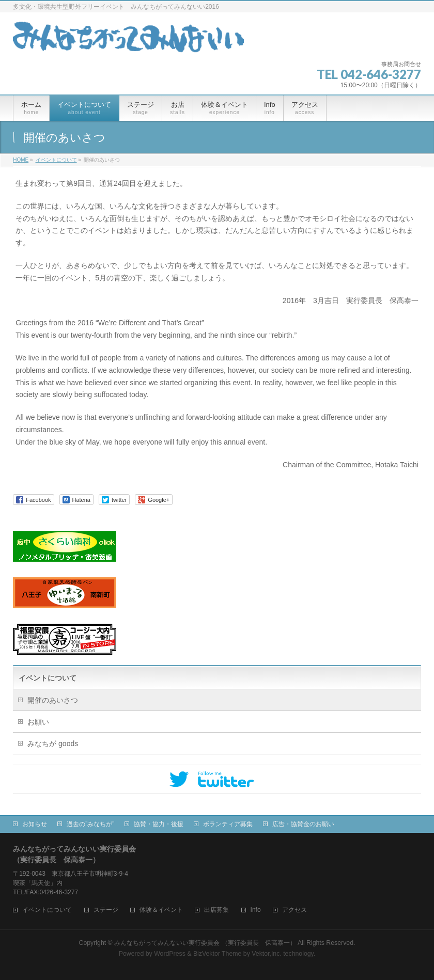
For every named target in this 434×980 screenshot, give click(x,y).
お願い (38, 722)
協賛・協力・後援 (159, 824)
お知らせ (35, 824)
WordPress (170, 954)
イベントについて (48, 678)
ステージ (106, 910)
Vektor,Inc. (267, 954)
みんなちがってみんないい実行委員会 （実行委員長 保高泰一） (205, 943)
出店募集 (216, 910)
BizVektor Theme (218, 954)
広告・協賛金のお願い (303, 824)
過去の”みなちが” (90, 824)
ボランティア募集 (228, 824)
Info (256, 910)
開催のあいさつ (53, 700)
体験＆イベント (161, 910)
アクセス (295, 910)
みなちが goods (53, 744)
